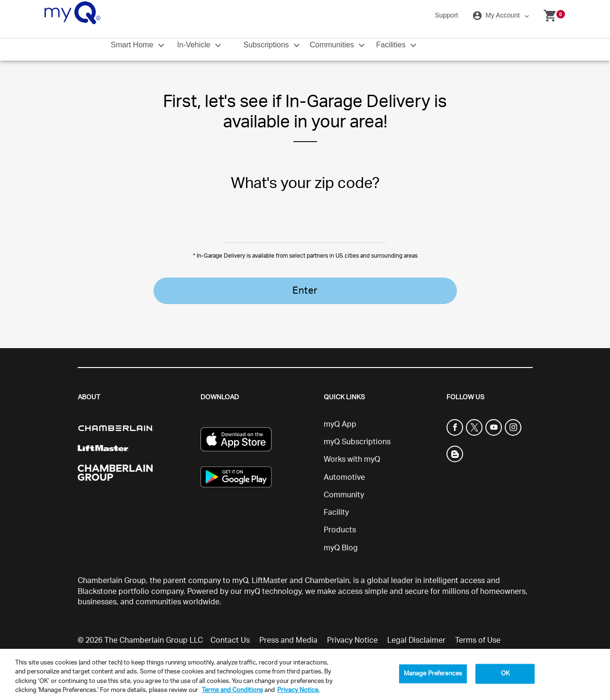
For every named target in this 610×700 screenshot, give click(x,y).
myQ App (340, 407)
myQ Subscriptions (357, 425)
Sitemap (280, 638)
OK (505, 674)
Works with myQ (352, 443)
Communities (333, 45)
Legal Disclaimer (416, 624)
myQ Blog (341, 531)
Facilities (392, 45)
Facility (336, 496)
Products (340, 513)
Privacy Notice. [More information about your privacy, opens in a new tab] (298, 690)
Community (344, 478)
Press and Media (288, 624)
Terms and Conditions (232, 690)
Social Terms (233, 638)
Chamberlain (327, 564)
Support (446, 15)
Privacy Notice (352, 624)
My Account (498, 16)
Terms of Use (478, 624)
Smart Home (133, 45)
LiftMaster (270, 564)
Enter (305, 291)
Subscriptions (268, 45)
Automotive (344, 460)
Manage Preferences (433, 674)
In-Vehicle (195, 45)
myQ (240, 564)
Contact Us (230, 624)
